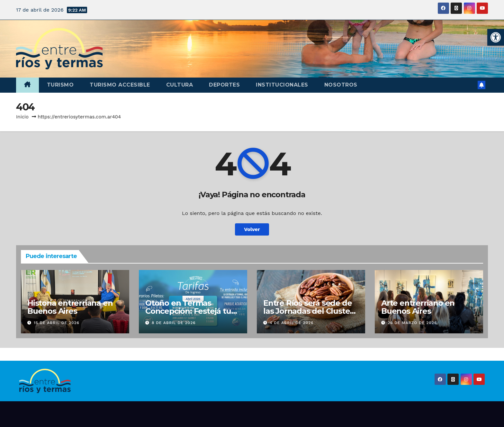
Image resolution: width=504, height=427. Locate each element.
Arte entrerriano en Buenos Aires (418, 307)
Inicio (22, 117)
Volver (252, 229)
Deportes (224, 85)
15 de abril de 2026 (57, 323)
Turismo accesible (120, 85)
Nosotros (341, 85)
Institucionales (282, 85)
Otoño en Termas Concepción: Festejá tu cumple (188, 311)
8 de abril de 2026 (174, 323)
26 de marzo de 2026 (412, 323)
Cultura (180, 85)
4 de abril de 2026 (292, 323)
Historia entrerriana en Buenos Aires (70, 307)
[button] (496, 37)
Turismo (60, 85)
